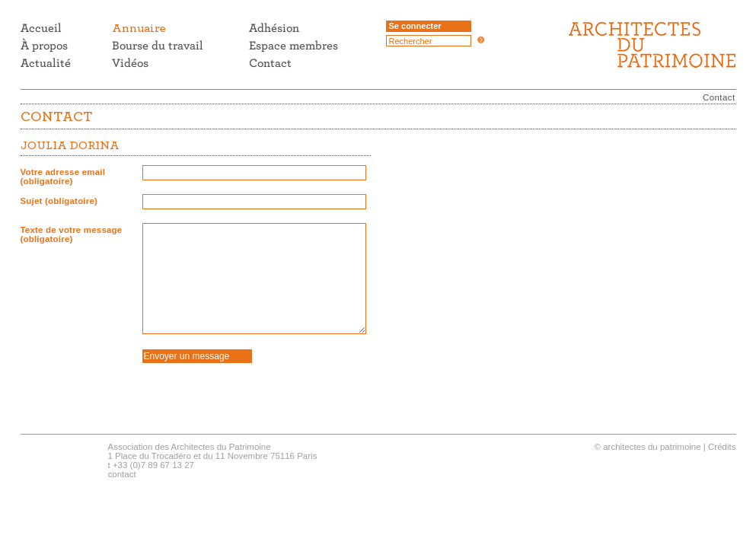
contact (122, 474)
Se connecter (415, 26)
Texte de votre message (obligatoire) (72, 234)
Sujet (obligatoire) (59, 201)
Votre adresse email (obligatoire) (63, 177)
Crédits (722, 447)
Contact (719, 97)
